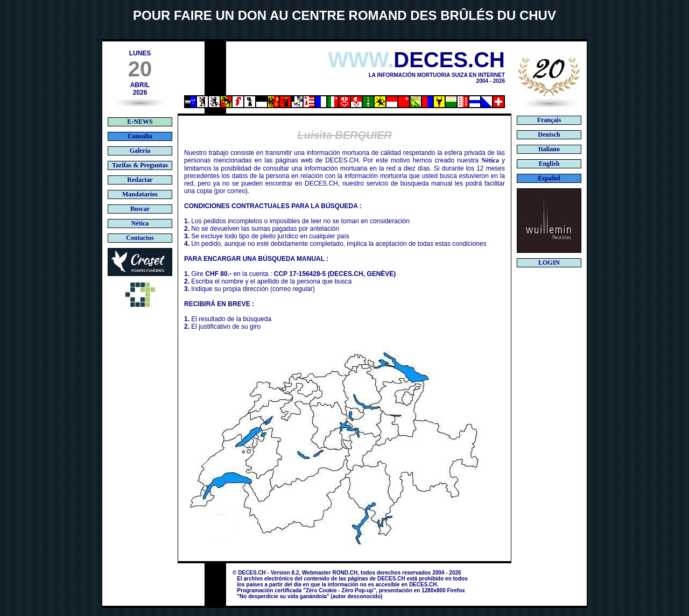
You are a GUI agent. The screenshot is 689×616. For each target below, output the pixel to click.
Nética (490, 160)
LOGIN (549, 263)
